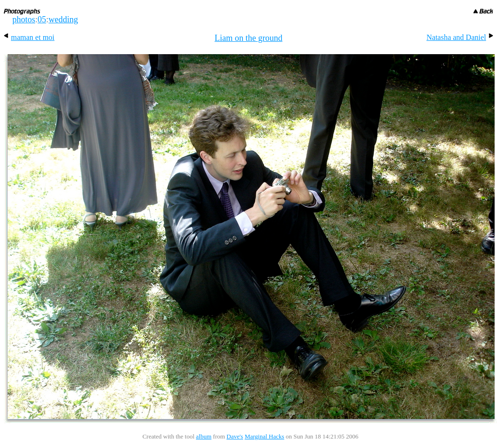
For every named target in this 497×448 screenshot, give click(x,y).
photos (24, 19)
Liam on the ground (248, 38)
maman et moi (29, 37)
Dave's (235, 436)
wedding (63, 19)
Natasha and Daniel (460, 37)
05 (42, 19)
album (204, 436)
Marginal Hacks (264, 436)
